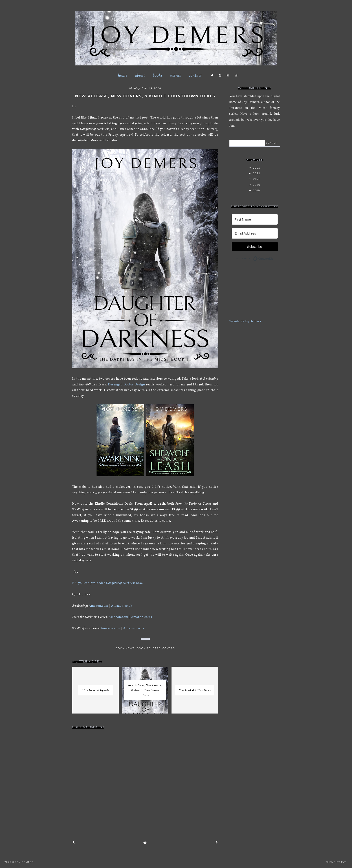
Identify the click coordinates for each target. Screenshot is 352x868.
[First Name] (255, 219)
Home (123, 76)
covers (169, 648)
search (272, 143)
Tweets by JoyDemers (245, 321)
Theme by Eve (336, 862)
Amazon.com (98, 606)
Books (158, 76)
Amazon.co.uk (122, 606)
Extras (176, 76)
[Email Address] (255, 233)
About (140, 76)
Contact (195, 76)
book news (125, 648)
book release (149, 648)
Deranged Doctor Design (126, 385)
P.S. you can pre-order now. (108, 583)
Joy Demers (24, 862)
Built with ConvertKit (273, 258)
